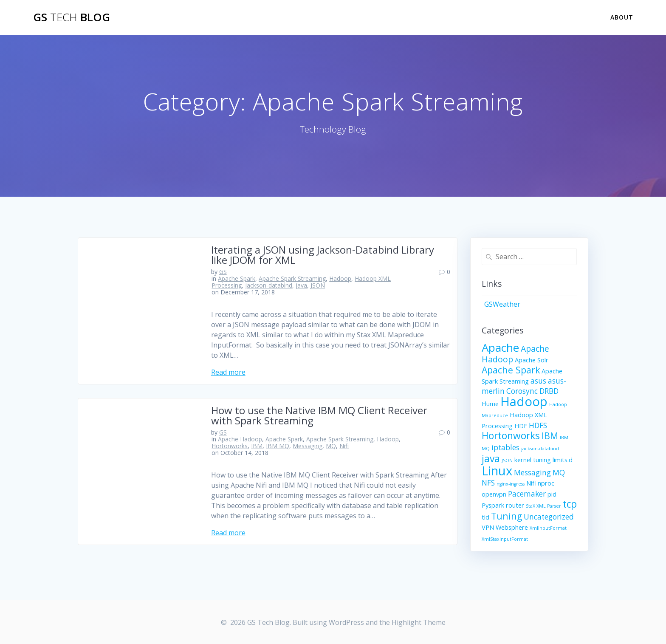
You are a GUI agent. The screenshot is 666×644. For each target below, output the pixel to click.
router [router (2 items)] (515, 505)
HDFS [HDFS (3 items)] (538, 425)
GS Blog (72, 17)
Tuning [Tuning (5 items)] (507, 516)
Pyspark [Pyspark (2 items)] (493, 505)
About (622, 17)
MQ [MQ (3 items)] (559, 473)
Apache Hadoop (240, 439)
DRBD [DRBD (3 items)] (549, 391)
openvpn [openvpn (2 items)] (494, 494)
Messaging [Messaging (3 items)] (532, 473)
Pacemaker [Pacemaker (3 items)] (527, 494)
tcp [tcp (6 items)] (570, 504)
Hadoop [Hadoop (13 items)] (524, 401)
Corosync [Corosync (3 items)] (522, 391)
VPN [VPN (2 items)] (488, 527)
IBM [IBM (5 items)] (550, 436)
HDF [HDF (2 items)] (521, 426)
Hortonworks (230, 446)
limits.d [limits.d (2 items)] (563, 460)
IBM (257, 446)
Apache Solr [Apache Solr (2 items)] (532, 360)
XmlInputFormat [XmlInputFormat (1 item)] (548, 528)
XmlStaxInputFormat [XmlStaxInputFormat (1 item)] (505, 539)
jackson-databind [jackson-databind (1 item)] (540, 449)
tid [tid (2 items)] (485, 517)
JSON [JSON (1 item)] (507, 460)
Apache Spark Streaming (292, 278)
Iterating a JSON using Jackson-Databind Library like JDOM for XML (323, 255)
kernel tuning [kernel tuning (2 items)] (533, 460)
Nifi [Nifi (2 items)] (531, 483)
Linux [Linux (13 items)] (497, 471)
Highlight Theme (419, 622)
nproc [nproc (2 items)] (546, 483)
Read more (228, 372)
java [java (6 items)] (491, 459)
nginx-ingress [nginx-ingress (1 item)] (511, 484)
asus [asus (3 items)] (538, 381)
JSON (318, 285)
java (301, 285)
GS (223, 272)
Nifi (344, 446)
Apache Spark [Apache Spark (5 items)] (511, 370)
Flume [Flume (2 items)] (490, 404)
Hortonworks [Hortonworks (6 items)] (511, 436)
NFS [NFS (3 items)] (488, 483)
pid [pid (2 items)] (552, 494)
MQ (331, 446)
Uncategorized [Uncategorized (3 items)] (549, 517)
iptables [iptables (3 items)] (505, 448)
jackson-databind (269, 285)
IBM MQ (278, 446)
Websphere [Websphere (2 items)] (512, 527)
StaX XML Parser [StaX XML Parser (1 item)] (543, 506)
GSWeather (502, 304)
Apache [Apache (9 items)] (500, 347)
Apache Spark (237, 278)
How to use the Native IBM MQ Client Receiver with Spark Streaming (319, 415)
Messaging (308, 446)
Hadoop (340, 278)
